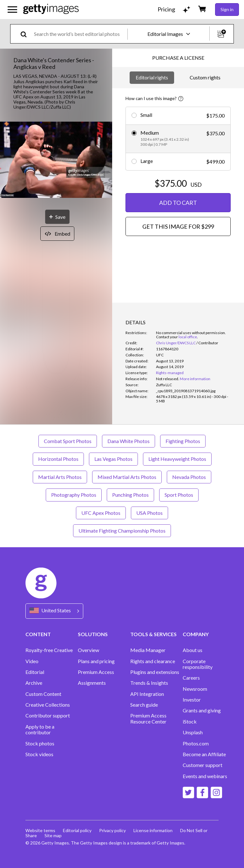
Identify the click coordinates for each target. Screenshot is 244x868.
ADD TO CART (178, 203)
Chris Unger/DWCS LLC (176, 343)
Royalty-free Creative (49, 650)
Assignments (92, 683)
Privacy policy (112, 830)
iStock (190, 722)
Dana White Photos (129, 441)
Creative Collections (48, 705)
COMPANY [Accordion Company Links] (196, 634)
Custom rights (205, 77)
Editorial (35, 672)
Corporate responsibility (198, 664)
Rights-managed (170, 373)
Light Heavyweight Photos (177, 459)
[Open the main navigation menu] (12, 10)
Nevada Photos (189, 477)
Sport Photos (179, 495)
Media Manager (148, 650)
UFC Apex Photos (101, 513)
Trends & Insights (149, 683)
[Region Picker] (54, 611)
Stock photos (40, 744)
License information (153, 830)
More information (195, 379)
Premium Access (96, 672)
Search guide (144, 705)
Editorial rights (152, 77)
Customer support (203, 765)
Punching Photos (130, 495)
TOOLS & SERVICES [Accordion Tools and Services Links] (153, 634)
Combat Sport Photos (68, 441)
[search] (26, 34)
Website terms (40, 830)
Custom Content (43, 694)
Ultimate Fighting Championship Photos (122, 531)
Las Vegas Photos (113, 459)
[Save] (57, 217)
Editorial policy (77, 830)
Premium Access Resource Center (148, 718)
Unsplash (193, 732)
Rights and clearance (153, 661)
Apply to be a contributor (40, 730)
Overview (88, 650)
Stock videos (39, 754)
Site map (53, 835)
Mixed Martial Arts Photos (127, 477)
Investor (192, 700)
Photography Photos (74, 495)
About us (193, 650)
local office (188, 337)
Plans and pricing (96, 661)
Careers (191, 678)
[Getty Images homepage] (51, 9)
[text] (80, 34)
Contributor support (48, 716)
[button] (56, 160)
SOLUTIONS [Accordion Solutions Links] (93, 634)
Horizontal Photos (58, 459)
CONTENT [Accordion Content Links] (38, 634)
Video (32, 661)
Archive (34, 683)
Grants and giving (202, 710)
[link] (168, 379)
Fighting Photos (183, 441)
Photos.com (196, 744)
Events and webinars (205, 776)
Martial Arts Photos (60, 477)
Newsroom (195, 689)
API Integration (147, 694)
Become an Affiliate (204, 754)
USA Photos (149, 513)
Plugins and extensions (155, 672)
